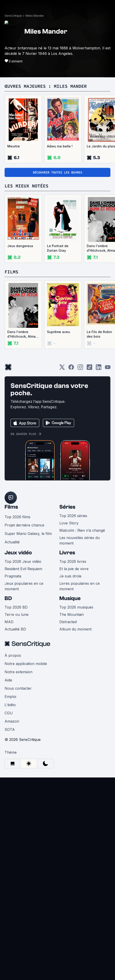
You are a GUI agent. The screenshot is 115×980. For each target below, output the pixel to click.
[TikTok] (89, 369)
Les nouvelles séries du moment (80, 540)
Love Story (69, 523)
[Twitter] (62, 369)
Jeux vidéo (18, 553)
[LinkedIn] (99, 369)
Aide (8, 680)
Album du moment (75, 629)
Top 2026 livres (73, 561)
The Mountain (72, 614)
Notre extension (18, 672)
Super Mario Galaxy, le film (28, 534)
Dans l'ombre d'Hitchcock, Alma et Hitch (21, 334)
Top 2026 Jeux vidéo (23, 561)
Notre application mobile (26, 664)
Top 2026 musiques (76, 607)
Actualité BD (15, 629)
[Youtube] (108, 369)
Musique (70, 598)
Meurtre (14, 146)
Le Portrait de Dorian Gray (58, 248)
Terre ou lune (17, 614)
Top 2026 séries (73, 516)
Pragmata (13, 576)
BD (8, 598)
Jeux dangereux (20, 246)
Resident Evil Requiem (23, 569)
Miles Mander (35, 16)
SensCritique (13, 16)
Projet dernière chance (24, 525)
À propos (13, 655)
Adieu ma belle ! (60, 146)
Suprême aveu (59, 332)
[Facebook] (71, 369)
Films (11, 507)
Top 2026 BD (16, 607)
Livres (67, 553)
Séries (67, 507)
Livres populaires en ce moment (80, 586)
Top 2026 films (17, 517)
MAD (9, 622)
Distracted (68, 622)
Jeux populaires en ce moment (24, 586)
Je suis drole (70, 576)
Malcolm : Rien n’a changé (82, 530)
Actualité (12, 542)
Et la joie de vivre (74, 569)
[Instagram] (80, 369)
